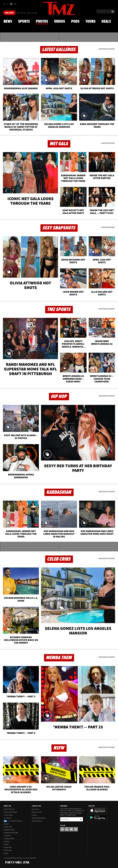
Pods (75, 22)
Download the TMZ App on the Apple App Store (98, 810)
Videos (60, 22)
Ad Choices (8, 818)
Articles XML (8, 827)
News (8, 22)
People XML (8, 847)
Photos (42, 22)
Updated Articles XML (11, 833)
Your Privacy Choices (13, 821)
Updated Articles (9, 830)
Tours (90, 22)
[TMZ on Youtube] (11, 4)
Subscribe (81, 819)
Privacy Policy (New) (11, 812)
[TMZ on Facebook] (4, 4)
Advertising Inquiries (39, 818)
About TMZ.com (9, 809)
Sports (24, 22)
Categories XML (9, 839)
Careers (35, 815)
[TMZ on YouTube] (71, 829)
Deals (106, 22)
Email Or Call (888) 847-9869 (27, 13)
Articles (6, 824)
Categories (7, 836)
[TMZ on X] (8, 4)
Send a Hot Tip (37, 812)
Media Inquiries (37, 821)
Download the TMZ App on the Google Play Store (98, 818)
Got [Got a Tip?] (9, 13)
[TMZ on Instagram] (15, 4)
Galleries (7, 842)
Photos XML (8, 850)
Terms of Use (8, 815)
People (6, 844)
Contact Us (36, 809)
